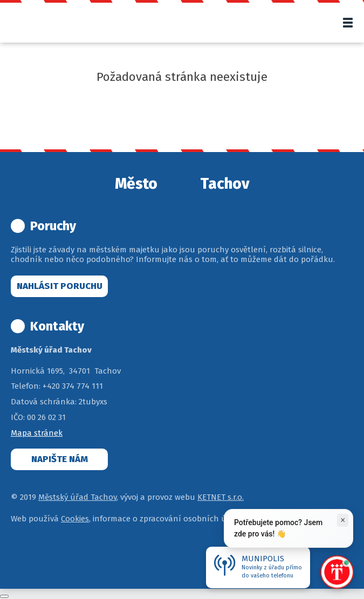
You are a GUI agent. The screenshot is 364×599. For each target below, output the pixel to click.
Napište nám (60, 459)
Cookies (75, 519)
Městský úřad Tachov (77, 497)
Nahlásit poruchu (60, 286)
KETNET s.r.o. (221, 497)
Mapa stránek (37, 433)
